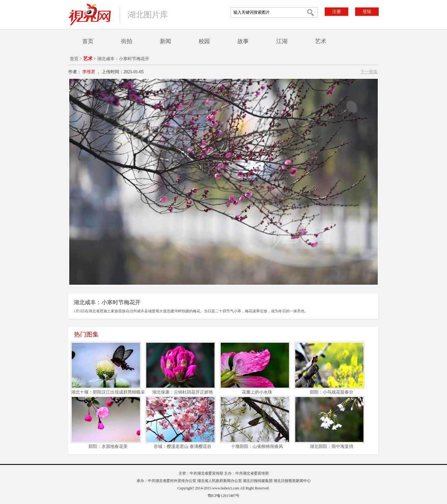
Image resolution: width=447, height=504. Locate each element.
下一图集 (369, 72)
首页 (88, 41)
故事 (243, 41)
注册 (336, 12)
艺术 (321, 41)
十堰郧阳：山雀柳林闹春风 (257, 446)
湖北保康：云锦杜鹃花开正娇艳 (183, 392)
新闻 (165, 41)
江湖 (282, 41)
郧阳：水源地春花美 (108, 446)
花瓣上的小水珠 (257, 392)
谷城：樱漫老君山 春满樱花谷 (183, 446)
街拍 (127, 41)
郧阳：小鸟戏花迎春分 (332, 392)
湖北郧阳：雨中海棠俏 (332, 446)
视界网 (90, 14)
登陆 (367, 12)
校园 (204, 41)
